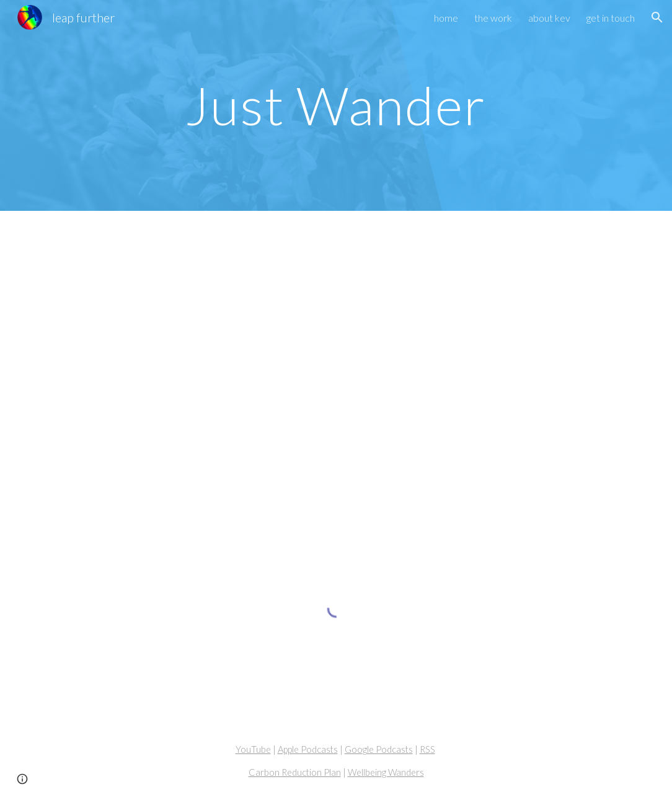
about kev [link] (549, 18)
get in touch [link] (611, 18)
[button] (657, 17)
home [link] (446, 18)
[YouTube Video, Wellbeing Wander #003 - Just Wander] (336, 374)
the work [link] (493, 18)
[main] (336, 105)
